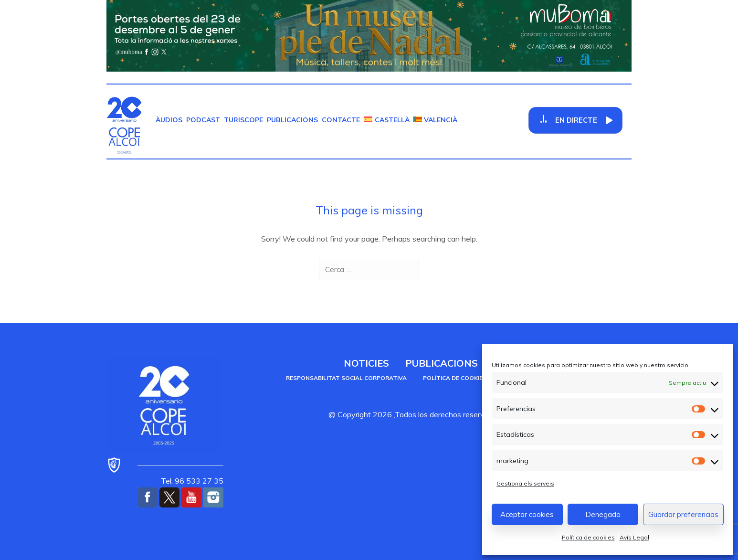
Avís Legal (634, 537)
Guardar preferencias (683, 514)
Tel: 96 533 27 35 (192, 481)
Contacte (341, 120)
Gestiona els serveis (525, 483)
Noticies (366, 363)
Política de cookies (588, 537)
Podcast (203, 120)
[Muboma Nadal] (369, 35)
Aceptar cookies (527, 514)
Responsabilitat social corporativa (346, 378)
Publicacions (292, 120)
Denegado (603, 514)
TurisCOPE (243, 120)
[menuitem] (386, 120)
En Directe (576, 120)
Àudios (169, 120)
